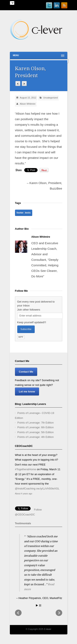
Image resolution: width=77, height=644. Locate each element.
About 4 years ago (24, 494)
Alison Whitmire (28, 104)
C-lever (48, 629)
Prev (18, 613)
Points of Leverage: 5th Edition (36, 432)
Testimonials (23, 523)
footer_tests (24, 213)
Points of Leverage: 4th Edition (36, 437)
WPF (21, 337)
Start (37, 605)
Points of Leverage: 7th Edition (36, 423)
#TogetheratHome (26, 469)
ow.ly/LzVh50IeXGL (48, 489)
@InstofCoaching (25, 489)
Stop (40, 605)
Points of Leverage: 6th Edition (36, 427)
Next (59, 613)
